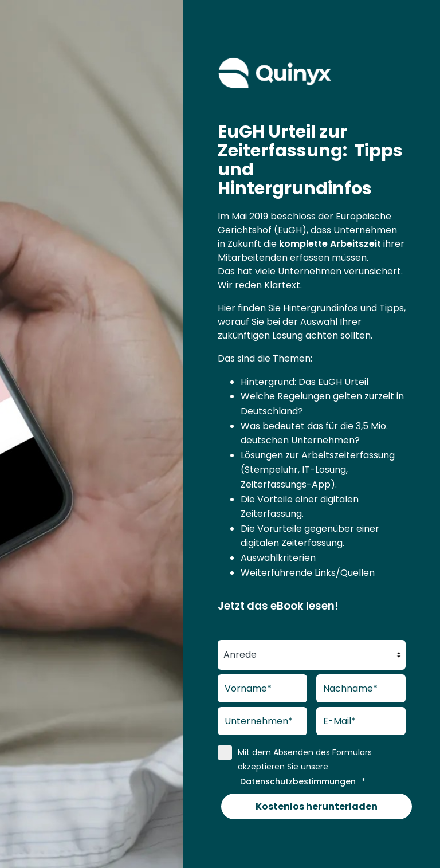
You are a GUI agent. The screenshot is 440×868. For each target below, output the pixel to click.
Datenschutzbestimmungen (298, 781)
